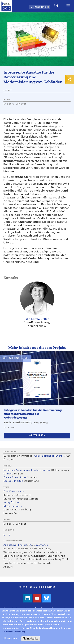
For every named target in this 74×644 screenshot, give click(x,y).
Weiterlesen (37, 436)
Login (45, 609)
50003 (7, 534)
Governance (41, 545)
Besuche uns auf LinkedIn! (28, 598)
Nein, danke (31, 641)
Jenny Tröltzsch (13, 502)
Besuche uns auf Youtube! (37, 598)
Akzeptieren (11, 641)
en (56, 6)
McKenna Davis (12, 506)
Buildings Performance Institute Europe (27, 470)
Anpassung (10, 545)
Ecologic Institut (13, 481)
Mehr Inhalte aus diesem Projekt (37, 348)
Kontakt (8, 609)
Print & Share (70, 79)
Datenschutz (59, 609)
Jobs (35, 609)
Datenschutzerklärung (13, 634)
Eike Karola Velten (15, 492)
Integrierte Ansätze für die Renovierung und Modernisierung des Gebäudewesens (33, 414)
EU (30, 545)
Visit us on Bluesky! (46, 598)
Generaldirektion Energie (50, 456)
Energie (23, 545)
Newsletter (23, 609)
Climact (8, 474)
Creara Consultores (15, 477)
